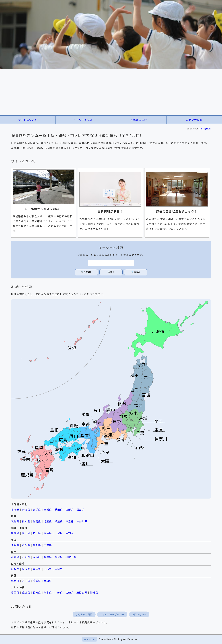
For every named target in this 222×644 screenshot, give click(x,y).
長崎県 (37, 592)
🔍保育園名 (86, 272)
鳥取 (74, 426)
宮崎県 (70, 592)
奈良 (105, 452)
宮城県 (48, 509)
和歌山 (88, 455)
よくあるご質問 (84, 614)
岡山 (74, 436)
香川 (86, 464)
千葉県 (59, 521)
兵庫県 (48, 557)
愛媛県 (37, 581)
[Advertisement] (111, 92)
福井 (97, 422)
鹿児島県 (82, 592)
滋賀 (86, 414)
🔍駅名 (111, 272)
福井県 (48, 533)
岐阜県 (15, 545)
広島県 (48, 569)
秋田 (134, 375)
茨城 (143, 418)
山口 (49, 444)
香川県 (26, 581)
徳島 (81, 448)
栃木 (134, 413)
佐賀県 (26, 592)
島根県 (26, 569)
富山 (111, 409)
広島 (63, 440)
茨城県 (15, 521)
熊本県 (48, 592)
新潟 (122, 404)
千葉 (140, 433)
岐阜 (106, 428)
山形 (134, 390)
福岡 (39, 447)
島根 (54, 430)
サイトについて (28, 120)
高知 (72, 457)
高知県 (48, 581)
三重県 (48, 545)
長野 (117, 421)
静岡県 (26, 545)
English (206, 128)
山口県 (59, 569)
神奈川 (161, 439)
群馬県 (37, 521)
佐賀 (21, 451)
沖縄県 (94, 592)
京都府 (26, 557)
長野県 (70, 533)
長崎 (26, 459)
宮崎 (49, 470)
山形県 (70, 509)
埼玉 (159, 421)
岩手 (148, 377)
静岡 (121, 440)
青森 (141, 365)
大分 (49, 453)
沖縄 (72, 348)
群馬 (124, 416)
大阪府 (37, 557)
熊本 (41, 461)
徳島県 (15, 581)
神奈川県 (82, 521)
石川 (97, 410)
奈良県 (59, 557)
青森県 (26, 509)
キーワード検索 (83, 120)
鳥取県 (15, 569)
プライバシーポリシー (112, 614)
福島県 (81, 509)
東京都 (70, 521)
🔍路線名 (136, 272)
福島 (138, 406)
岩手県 (37, 509)
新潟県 (15, 533)
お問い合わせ (194, 120)
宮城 (146, 395)
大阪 (105, 461)
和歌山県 (71, 557)
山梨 (140, 447)
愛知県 (37, 545)
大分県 (59, 592)
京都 (86, 424)
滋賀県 (15, 557)
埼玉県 (48, 521)
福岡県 (15, 592)
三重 (104, 444)
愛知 (108, 435)
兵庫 (85, 436)
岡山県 (37, 569)
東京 (159, 430)
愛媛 (59, 449)
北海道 (158, 331)
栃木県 (26, 521)
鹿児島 (27, 475)
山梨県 (59, 533)
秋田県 (59, 509)
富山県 (26, 533)
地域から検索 (139, 120)
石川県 (37, 533)
